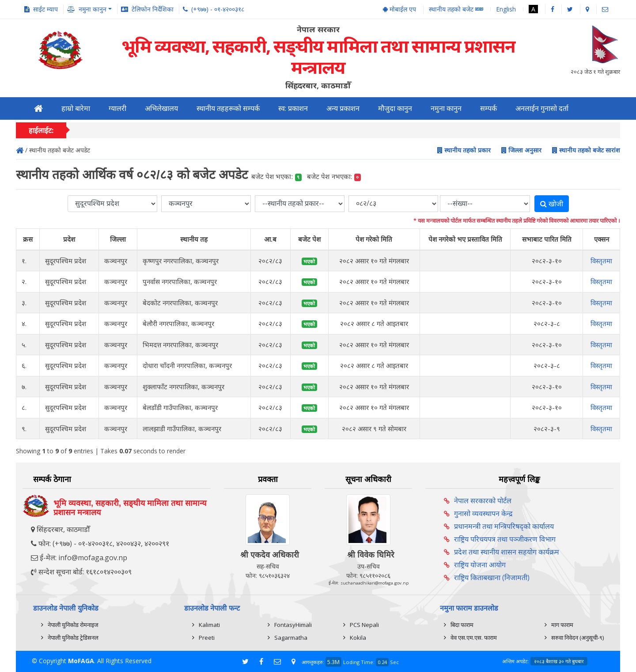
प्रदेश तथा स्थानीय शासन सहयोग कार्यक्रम (507, 552)
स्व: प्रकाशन (293, 108)
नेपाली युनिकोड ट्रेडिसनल (73, 638)
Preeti (207, 638)
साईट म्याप (45, 9)
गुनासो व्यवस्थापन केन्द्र (483, 513)
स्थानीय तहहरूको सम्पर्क (228, 108)
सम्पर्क (488, 108)
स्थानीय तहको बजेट (456, 9)
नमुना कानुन (446, 108)
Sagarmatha (291, 638)
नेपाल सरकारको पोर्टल (483, 501)
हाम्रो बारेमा (76, 108)
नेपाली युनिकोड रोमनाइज (73, 625)
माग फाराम (562, 625)
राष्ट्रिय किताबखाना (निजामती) (492, 577)
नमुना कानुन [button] (93, 9)
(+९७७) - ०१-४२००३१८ (218, 9)
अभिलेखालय (161, 108)
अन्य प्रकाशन (343, 108)
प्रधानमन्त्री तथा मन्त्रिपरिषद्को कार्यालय (504, 526)
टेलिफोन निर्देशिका (153, 9)
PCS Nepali (364, 625)
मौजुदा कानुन (395, 108)
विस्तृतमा (601, 261)
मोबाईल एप (399, 9)
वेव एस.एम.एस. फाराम (474, 638)
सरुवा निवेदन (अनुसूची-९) (577, 638)
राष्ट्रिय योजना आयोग (480, 565)
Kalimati (209, 625)
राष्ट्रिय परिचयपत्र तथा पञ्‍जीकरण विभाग (505, 539)
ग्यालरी (117, 108)
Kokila (358, 638)
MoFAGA (81, 661)
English (506, 9)
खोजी (552, 204)
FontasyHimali (293, 625)
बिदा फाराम (462, 625)
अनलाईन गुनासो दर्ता (542, 108)
